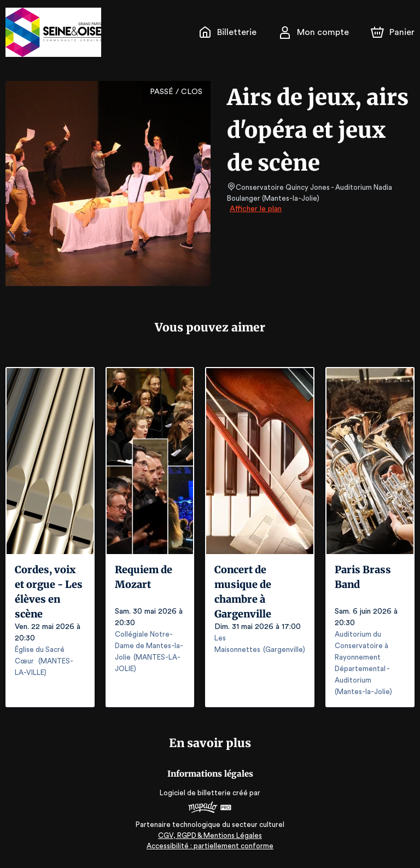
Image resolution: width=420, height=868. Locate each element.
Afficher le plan (255, 209)
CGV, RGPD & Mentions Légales (210, 835)
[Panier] (393, 32)
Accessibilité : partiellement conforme (210, 846)
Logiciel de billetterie (196, 793)
